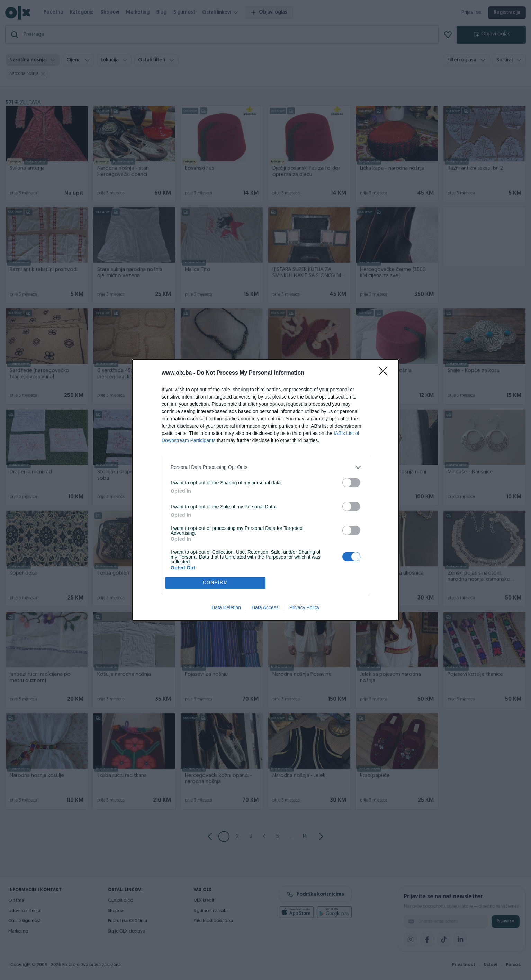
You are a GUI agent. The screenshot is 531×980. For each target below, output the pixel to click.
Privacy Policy (304, 607)
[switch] (351, 483)
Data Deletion (226, 607)
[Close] (385, 373)
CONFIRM (215, 583)
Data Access (265, 607)
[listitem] (265, 467)
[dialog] (265, 490)
